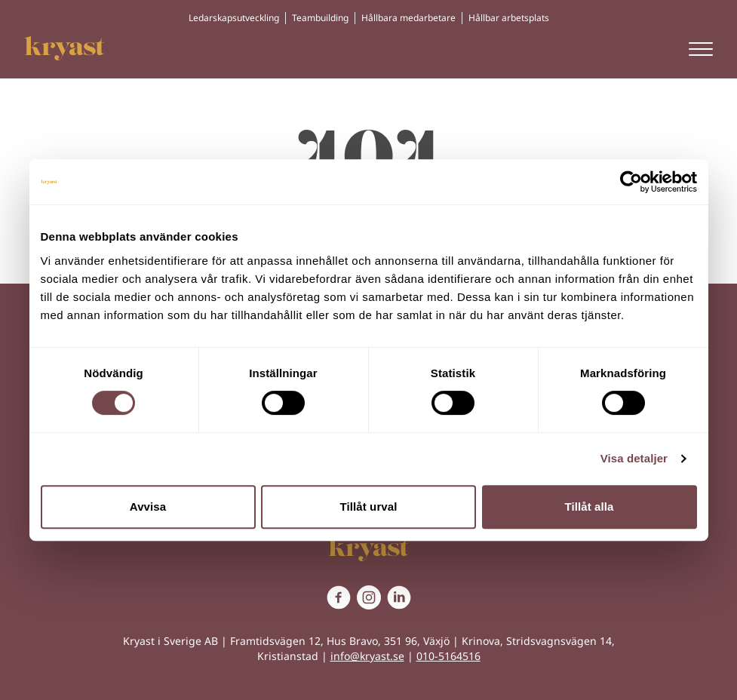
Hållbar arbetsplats (509, 18)
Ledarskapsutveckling (234, 18)
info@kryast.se (367, 656)
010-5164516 (448, 656)
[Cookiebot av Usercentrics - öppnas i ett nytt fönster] (631, 182)
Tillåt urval (369, 507)
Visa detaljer (634, 458)
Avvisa (148, 507)
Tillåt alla (589, 507)
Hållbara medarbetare (408, 18)
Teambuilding (320, 18)
